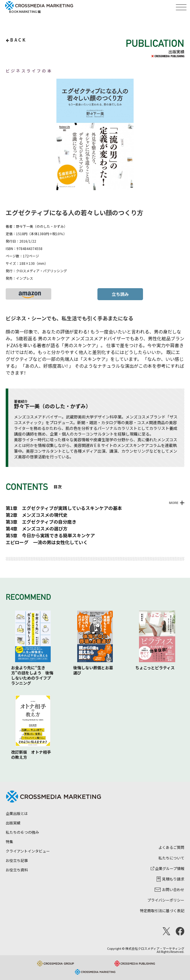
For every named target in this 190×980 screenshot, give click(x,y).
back (18, 40)
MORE (174, 503)
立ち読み (120, 294)
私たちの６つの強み (22, 832)
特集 (9, 842)
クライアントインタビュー (28, 851)
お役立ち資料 (17, 870)
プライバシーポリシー (166, 900)
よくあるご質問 (171, 847)
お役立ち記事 (17, 860)
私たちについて (171, 858)
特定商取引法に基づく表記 (162, 911)
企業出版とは (17, 813)
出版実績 (13, 823)
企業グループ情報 (167, 868)
